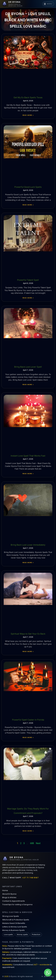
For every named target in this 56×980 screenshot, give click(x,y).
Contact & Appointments (14, 901)
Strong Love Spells (11, 916)
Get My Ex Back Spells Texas (28, 97)
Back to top (47, 976)
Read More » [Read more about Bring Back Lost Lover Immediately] (28, 562)
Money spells (22, 934)
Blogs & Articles (9, 897)
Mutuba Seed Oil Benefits (14, 923)
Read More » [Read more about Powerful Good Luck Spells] (28, 205)
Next (38, 843)
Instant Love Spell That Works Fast (28, 456)
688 (32, 843)
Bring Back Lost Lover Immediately (28, 545)
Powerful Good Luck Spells (28, 187)
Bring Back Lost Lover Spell (28, 367)
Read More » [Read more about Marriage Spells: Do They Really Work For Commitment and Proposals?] (28, 831)
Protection (36, 934)
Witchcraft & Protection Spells (16, 920)
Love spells (8, 934)
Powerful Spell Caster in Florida (28, 720)
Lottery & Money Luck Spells (15, 927)
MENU (48, 4)
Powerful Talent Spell (28, 280)
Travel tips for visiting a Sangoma (17, 905)
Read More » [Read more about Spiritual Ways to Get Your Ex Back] (28, 651)
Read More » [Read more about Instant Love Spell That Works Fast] (28, 474)
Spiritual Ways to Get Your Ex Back (28, 634)
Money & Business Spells (13, 930)
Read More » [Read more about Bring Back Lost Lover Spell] (28, 384)
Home (5, 890)
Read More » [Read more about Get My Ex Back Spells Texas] (28, 115)
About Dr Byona (9, 894)
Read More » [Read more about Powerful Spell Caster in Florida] (28, 737)
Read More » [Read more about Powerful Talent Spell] (28, 298)
